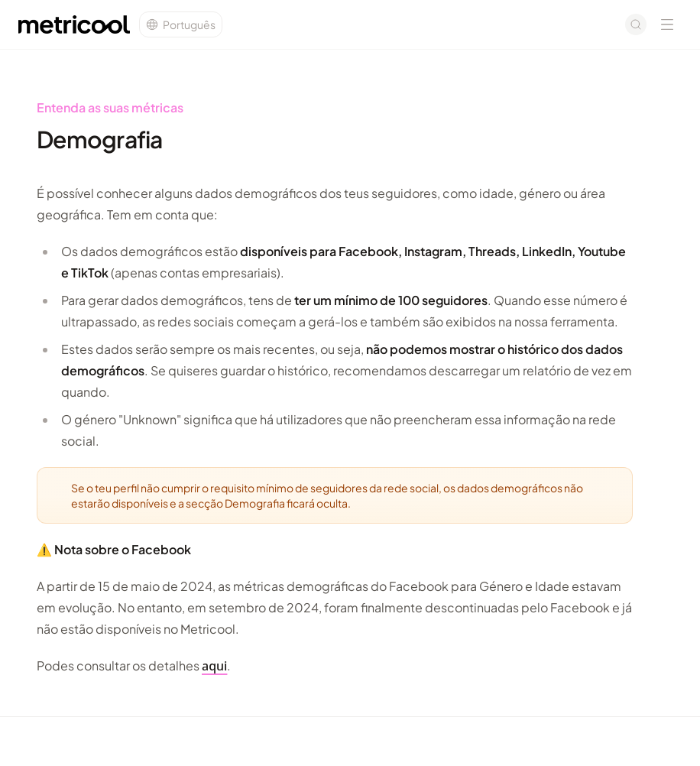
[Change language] (181, 24)
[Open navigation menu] (667, 24)
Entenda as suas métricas (110, 107)
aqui (214, 666)
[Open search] (636, 24)
